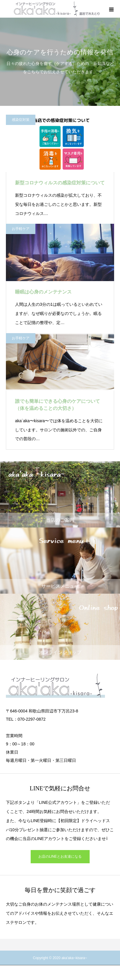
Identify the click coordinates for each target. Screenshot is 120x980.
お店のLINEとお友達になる (60, 857)
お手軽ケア (21, 229)
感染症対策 (21, 120)
